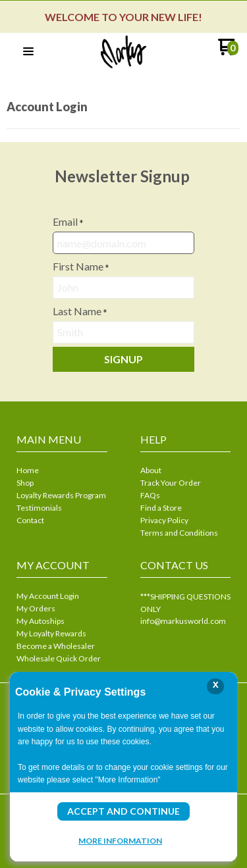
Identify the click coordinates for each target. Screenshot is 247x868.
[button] (28, 52)
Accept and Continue (123, 811)
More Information (120, 840)
